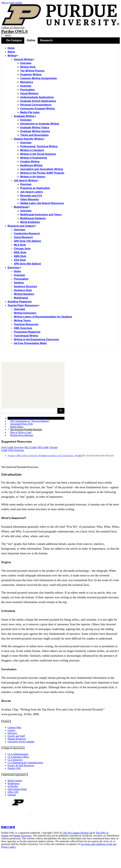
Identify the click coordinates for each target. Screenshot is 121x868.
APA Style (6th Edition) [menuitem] (27, 264)
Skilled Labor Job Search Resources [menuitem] (42, 203)
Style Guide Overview (13, 447)
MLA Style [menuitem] (20, 245)
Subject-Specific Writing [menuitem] (29, 139)
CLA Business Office (18, 757)
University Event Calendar (21, 742)
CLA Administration (18, 754)
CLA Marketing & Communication (25, 763)
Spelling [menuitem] (19, 283)
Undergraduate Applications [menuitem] (37, 97)
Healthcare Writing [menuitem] (31, 165)
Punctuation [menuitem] (27, 90)
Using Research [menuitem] (23, 237)
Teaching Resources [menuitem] (26, 324)
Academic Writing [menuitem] (31, 75)
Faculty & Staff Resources (21, 765)
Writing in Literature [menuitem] (32, 150)
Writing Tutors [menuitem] (22, 321)
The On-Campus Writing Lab (78, 833)
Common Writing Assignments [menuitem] (39, 78)
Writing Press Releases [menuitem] (22, 435)
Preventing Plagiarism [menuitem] (27, 332)
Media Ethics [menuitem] (17, 427)
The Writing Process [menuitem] (32, 71)
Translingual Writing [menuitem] (26, 336)
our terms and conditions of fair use (99, 844)
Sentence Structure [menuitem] (25, 286)
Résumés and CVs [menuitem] (31, 196)
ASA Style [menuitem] (20, 260)
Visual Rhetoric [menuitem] (29, 93)
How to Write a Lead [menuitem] (21, 432)
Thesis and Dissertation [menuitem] (34, 135)
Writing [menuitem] (13, 56)
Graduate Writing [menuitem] (25, 116)
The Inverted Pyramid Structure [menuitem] (26, 430)
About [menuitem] (11, 52)
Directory (12, 733)
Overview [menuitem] (26, 63)
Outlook (12, 795)
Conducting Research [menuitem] (27, 233)
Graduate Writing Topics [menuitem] (35, 128)
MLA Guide (31, 447)
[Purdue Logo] (60, 15)
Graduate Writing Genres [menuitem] (35, 131)
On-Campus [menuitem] (14, 40)
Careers (11, 730)
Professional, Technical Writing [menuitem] (39, 146)
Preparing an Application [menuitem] (35, 188)
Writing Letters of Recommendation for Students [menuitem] (43, 317)
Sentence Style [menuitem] (23, 290)
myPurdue (13, 786)
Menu (6, 36)
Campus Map (14, 727)
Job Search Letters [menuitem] (32, 192)
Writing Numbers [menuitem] (24, 294)
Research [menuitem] (46, 40)
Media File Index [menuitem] (30, 112)
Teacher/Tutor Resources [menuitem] (24, 305)
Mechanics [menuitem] (27, 82)
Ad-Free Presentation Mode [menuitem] (30, 343)
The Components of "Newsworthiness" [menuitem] (30, 421)
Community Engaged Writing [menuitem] (37, 109)
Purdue (6, 722)
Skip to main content (12, 3)
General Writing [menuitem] (24, 59)
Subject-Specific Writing (34, 456)
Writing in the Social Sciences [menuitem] (38, 154)
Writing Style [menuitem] (28, 67)
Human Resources (17, 739)
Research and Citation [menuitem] (22, 226)
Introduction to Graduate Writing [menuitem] (40, 124)
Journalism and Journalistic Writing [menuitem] (42, 169)
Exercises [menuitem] (14, 268)
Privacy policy (9, 847)
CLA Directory (15, 760)
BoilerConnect (15, 781)
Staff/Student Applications (14, 775)
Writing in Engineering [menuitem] (34, 158)
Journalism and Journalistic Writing (64, 456)
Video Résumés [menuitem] (30, 199)
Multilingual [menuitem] (22, 207)
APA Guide (43, 447)
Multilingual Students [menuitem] (33, 218)
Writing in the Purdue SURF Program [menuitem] (42, 173)
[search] (30, 411)
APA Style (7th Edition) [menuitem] (27, 241)
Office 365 (13, 792)
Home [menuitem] (11, 48)
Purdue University (22, 836)
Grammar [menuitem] (26, 86)
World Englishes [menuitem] (30, 222)
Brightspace (14, 783)
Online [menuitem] (31, 40)
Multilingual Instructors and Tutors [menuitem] (41, 215)
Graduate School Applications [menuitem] (38, 101)
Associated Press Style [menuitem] (22, 424)
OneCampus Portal (17, 789)
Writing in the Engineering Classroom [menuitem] (36, 339)
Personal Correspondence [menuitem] (36, 105)
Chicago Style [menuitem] (22, 249)
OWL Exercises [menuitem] (23, 328)
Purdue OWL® (15, 31)
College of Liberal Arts (13, 28)
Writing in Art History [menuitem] (33, 177)
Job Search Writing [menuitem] (26, 180)
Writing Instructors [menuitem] (25, 313)
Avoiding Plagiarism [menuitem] (20, 302)
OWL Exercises (16, 450)
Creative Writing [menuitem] (30, 162)
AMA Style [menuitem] (20, 256)
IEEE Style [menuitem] (20, 252)
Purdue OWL (14, 456)
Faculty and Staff (16, 736)
